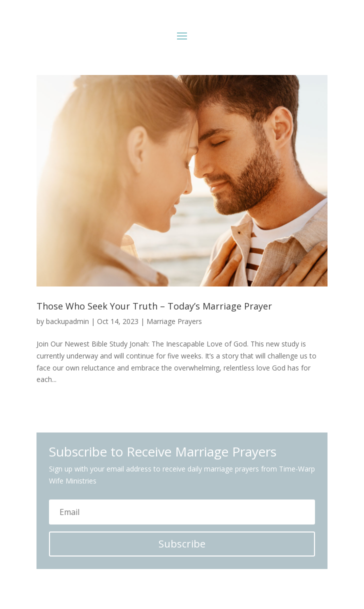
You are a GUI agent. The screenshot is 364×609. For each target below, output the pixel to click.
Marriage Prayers (174, 321)
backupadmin (67, 321)
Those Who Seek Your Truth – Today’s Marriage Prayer (154, 306)
